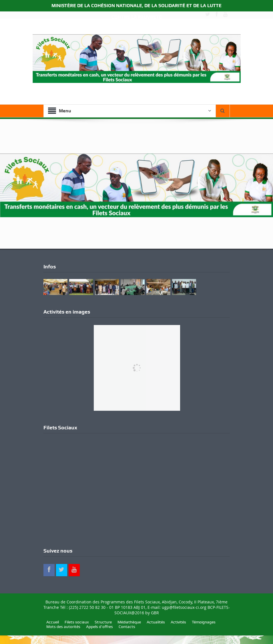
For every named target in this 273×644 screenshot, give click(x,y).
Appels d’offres (99, 627)
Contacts (127, 627)
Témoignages (204, 622)
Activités (178, 622)
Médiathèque (129, 622)
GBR (155, 613)
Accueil (53, 622)
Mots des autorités (63, 627)
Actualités (156, 622)
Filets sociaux (77, 622)
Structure (103, 622)
